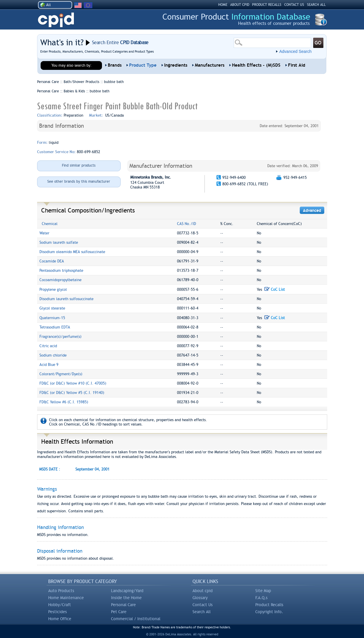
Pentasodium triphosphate (61, 270)
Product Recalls (269, 605)
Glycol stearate (52, 308)
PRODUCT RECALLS (267, 5)
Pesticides (58, 612)
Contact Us (203, 605)
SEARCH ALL (316, 5)
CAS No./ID (187, 224)
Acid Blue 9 (49, 365)
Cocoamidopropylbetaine (60, 280)
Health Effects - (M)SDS (256, 65)
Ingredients (176, 65)
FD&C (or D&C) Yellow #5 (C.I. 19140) (72, 393)
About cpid (203, 591)
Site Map (263, 591)
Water (44, 233)
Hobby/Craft (60, 605)
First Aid (297, 65)
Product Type (143, 65)
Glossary (200, 598)
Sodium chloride (53, 355)
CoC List (275, 289)
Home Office (60, 619)
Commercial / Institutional (136, 619)
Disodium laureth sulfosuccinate (66, 299)
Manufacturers (210, 65)
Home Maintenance (66, 598)
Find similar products (79, 165)
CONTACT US (294, 5)
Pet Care (119, 612)
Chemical (50, 224)
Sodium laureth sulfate (59, 242)
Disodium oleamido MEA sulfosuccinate (72, 252)
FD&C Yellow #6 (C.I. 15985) (64, 402)
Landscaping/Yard (127, 591)
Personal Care (123, 605)
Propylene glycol (53, 289)
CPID (56, 20)
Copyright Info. (269, 612)
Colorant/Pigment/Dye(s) (61, 374)
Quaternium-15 (52, 318)
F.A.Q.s (261, 598)
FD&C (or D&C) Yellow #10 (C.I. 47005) (73, 383)
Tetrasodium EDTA (55, 327)
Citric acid (48, 346)
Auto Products (61, 591)
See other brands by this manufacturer (79, 181)
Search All (202, 612)
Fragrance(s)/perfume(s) (60, 337)
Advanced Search (295, 51)
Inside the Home (126, 598)
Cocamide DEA (52, 261)
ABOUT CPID (240, 5)
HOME (223, 5)
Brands (115, 65)
